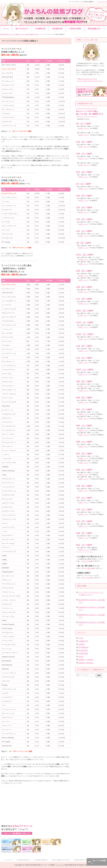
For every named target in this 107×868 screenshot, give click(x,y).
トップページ (8, 860)
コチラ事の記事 (89, 568)
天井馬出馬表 (83, 654)
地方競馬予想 (57, 29)
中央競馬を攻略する (41, 860)
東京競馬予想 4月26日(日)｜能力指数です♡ (92, 601)
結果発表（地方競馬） (86, 663)
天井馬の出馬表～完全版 (82, 860)
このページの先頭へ (99, 862)
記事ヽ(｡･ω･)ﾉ (84, 128)
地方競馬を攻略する (23, 860)
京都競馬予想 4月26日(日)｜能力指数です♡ (92, 608)
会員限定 (82, 644)
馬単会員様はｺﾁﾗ (94, 29)
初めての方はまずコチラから (87, 79)
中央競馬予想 (40, 29)
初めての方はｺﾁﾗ (22, 29)
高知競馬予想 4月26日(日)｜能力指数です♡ (92, 624)
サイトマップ (103, 2)
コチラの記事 (88, 561)
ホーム (6, 29)
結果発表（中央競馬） (86, 660)
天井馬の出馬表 (75, 29)
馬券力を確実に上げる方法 (61, 860)
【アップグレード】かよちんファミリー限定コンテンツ (91, 594)
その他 (81, 638)
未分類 (81, 657)
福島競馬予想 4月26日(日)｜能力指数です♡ (92, 616)
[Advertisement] (36, 802)
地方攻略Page (83, 647)
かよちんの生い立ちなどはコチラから (90, 81)
